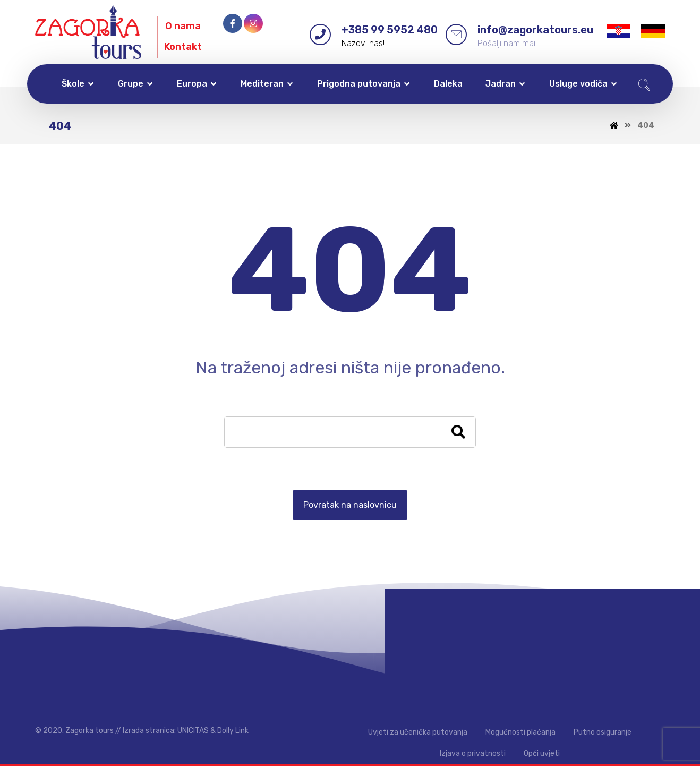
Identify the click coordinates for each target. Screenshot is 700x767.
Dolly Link (233, 731)
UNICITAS (193, 731)
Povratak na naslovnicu (350, 505)
